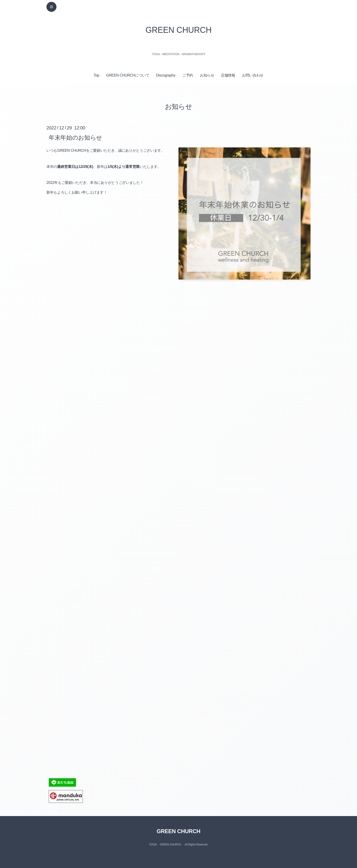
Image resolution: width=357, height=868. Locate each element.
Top (96, 75)
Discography (166, 75)
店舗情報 (228, 75)
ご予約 (188, 75)
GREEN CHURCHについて (128, 75)
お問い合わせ (253, 75)
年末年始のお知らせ (75, 137)
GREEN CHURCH (178, 30)
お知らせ (207, 75)
